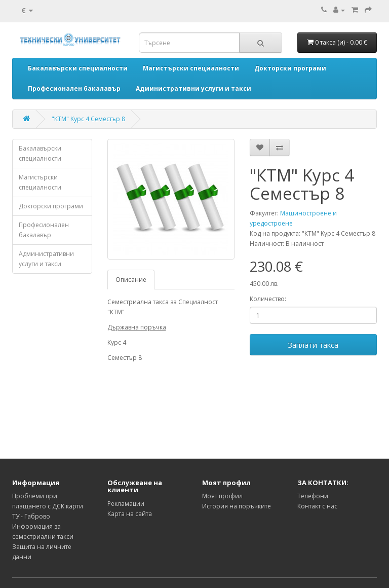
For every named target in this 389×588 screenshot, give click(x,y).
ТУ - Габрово (31, 516)
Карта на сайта (130, 514)
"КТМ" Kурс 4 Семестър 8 (88, 119)
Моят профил (222, 496)
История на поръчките (237, 506)
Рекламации (126, 504)
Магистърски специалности (40, 182)
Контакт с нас (317, 506)
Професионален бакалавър (44, 230)
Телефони (313, 496)
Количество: (268, 299)
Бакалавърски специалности (40, 153)
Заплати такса (313, 345)
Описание (131, 280)
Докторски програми (51, 206)
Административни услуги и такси (46, 259)
